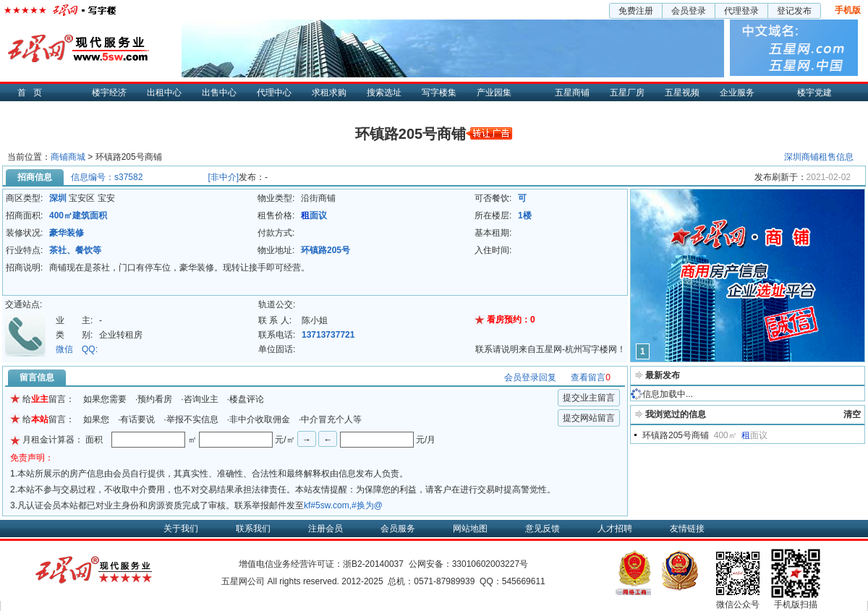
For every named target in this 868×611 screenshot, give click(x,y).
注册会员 (325, 529)
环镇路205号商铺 (676, 435)
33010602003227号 (490, 564)
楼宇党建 (814, 93)
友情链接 (687, 529)
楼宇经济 (109, 93)
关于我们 (181, 529)
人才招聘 (615, 529)
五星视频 (682, 93)
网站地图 (470, 529)
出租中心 (164, 93)
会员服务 (398, 529)
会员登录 (689, 11)
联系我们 (253, 529)
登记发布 (794, 11)
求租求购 (329, 93)
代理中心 (274, 93)
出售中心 (219, 93)
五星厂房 (627, 93)
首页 (33, 93)
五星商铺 (572, 93)
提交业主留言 (589, 398)
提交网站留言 (589, 418)
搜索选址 (384, 93)
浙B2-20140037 (373, 564)
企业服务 (737, 93)
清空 (852, 414)
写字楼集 (439, 93)
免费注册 (636, 11)
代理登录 (741, 11)
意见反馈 (542, 529)
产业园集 (494, 93)
